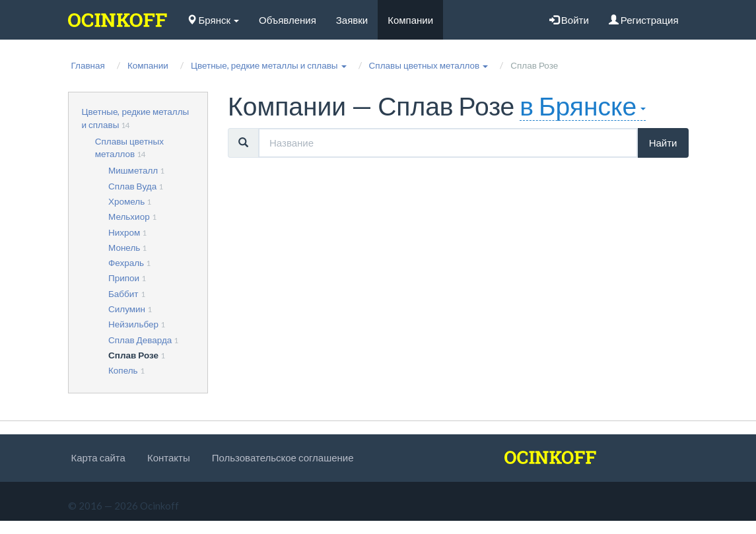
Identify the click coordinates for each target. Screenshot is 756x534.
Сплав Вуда (132, 186)
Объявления (288, 20)
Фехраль (126, 263)
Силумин (127, 309)
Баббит (123, 294)
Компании (410, 20)
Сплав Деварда (140, 340)
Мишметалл (133, 170)
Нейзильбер (133, 324)
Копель (123, 370)
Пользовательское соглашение (283, 457)
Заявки (352, 20)
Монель (124, 248)
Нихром (124, 232)
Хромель (126, 201)
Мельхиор (129, 217)
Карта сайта (98, 457)
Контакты (169, 457)
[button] (269, 65)
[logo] (118, 20)
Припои (124, 278)
